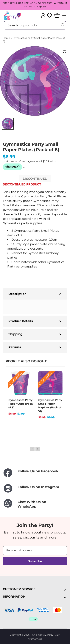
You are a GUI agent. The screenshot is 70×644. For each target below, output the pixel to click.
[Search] (63, 25)
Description (35, 294)
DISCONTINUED (35, 179)
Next (38, 449)
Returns (35, 347)
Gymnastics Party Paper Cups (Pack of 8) (21, 404)
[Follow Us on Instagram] (35, 488)
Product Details (35, 321)
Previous (32, 449)
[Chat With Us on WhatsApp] (35, 504)
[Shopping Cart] (57, 16)
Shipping (35, 334)
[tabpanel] (35, 81)
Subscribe (35, 561)
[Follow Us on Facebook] (35, 473)
